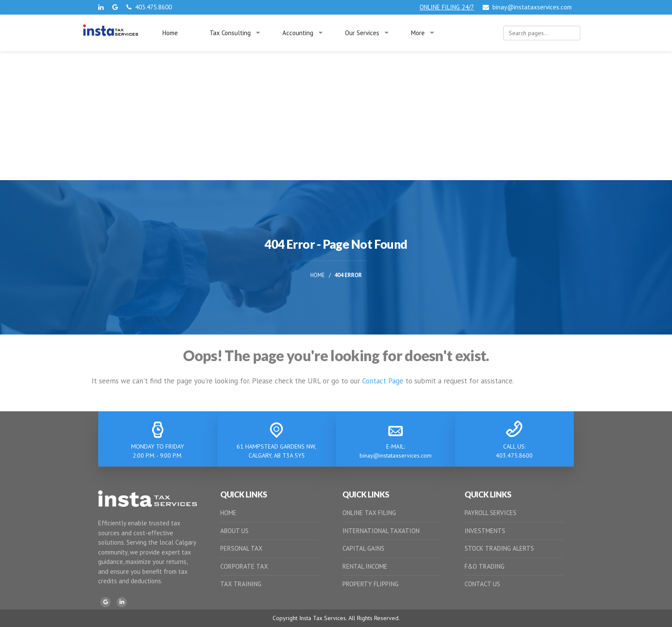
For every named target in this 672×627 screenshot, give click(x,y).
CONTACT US (482, 584)
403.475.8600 (149, 7)
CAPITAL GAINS (363, 548)
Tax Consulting (230, 33)
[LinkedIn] (122, 602)
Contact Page (383, 381)
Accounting (298, 33)
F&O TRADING (484, 566)
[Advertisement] (336, 116)
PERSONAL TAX (241, 548)
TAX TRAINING (241, 584)
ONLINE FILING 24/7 (447, 7)
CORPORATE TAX (244, 566)
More (418, 33)
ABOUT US (234, 531)
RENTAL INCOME (365, 566)
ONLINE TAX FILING (369, 513)
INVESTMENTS (485, 531)
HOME (228, 513)
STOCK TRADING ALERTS (499, 548)
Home (170, 33)
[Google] (105, 602)
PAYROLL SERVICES (490, 513)
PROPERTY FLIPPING (370, 584)
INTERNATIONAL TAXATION (381, 531)
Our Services (362, 33)
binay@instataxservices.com (527, 7)
